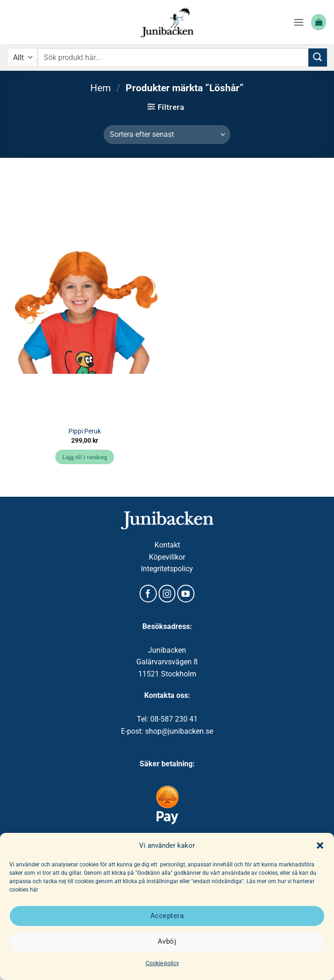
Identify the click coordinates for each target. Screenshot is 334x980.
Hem (100, 88)
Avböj (167, 941)
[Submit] (318, 57)
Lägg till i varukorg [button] (85, 457)
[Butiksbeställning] (167, 135)
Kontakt (167, 545)
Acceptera (167, 916)
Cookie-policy (162, 963)
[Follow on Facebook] (148, 594)
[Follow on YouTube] (186, 594)
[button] (320, 845)
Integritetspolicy (167, 569)
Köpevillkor (167, 557)
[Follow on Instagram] (167, 594)
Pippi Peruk (85, 431)
